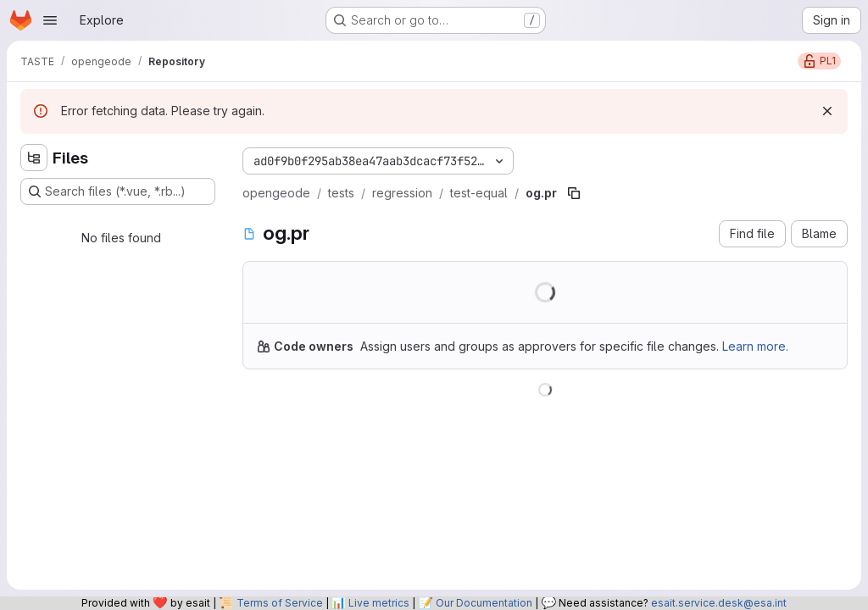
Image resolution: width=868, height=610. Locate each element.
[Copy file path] (574, 193)
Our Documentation (484, 603)
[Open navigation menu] (50, 20)
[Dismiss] (827, 111)
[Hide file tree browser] (34, 158)
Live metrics (379, 603)
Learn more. (755, 346)
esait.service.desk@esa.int (719, 603)
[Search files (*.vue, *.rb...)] (118, 191)
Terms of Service (280, 603)
